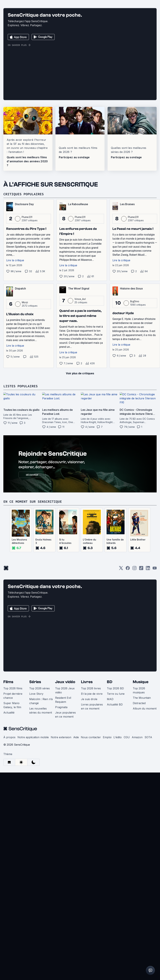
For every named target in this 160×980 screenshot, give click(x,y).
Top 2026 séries (39, 774)
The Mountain (142, 784)
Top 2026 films (13, 774)
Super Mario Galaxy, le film (12, 791)
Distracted (139, 789)
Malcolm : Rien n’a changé (41, 787)
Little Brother (138, 626)
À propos (9, 823)
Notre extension (61, 823)
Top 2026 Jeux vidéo (65, 776)
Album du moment (145, 795)
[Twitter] (121, 655)
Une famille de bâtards (115, 627)
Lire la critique (15, 346)
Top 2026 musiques (139, 776)
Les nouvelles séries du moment (41, 797)
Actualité (9, 799)
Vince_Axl (80, 385)
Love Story (36, 780)
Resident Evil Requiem (63, 786)
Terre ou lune (116, 780)
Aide (76, 823)
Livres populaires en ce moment (92, 793)
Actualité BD (115, 790)
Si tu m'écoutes (65, 627)
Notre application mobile (33, 823)
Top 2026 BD (115, 774)
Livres (87, 768)
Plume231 (27, 303)
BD (110, 768)
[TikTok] (141, 655)
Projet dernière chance (13, 782)
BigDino (135, 387)
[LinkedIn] (148, 655)
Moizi (25, 388)
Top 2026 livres (91, 774)
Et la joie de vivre (92, 780)
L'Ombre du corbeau (89, 627)
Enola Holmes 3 (43, 627)
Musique (141, 768)
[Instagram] (134, 655)
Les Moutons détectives (19, 627)
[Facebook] (128, 655)
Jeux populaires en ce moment (65, 801)
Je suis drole (89, 785)
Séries (35, 768)
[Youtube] (155, 655)
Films (8, 768)
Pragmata (61, 793)
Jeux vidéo (65, 768)
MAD (110, 785)
